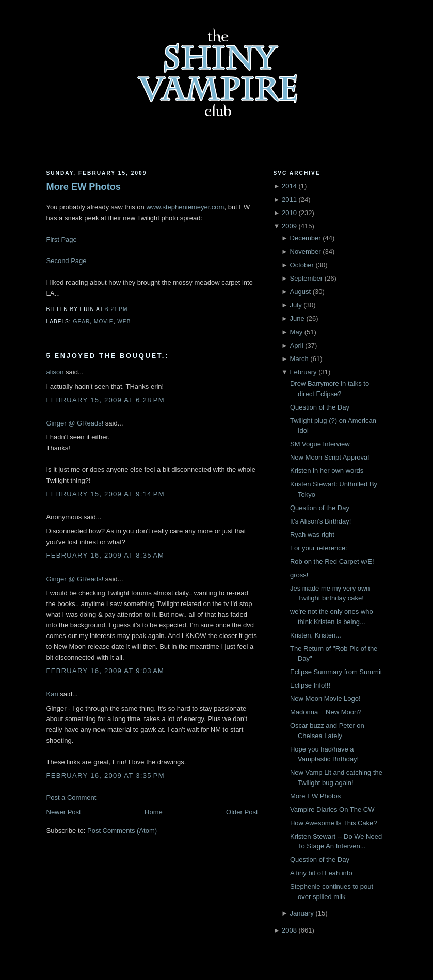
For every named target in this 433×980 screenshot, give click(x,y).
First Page (62, 240)
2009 (289, 226)
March (299, 359)
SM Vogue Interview (320, 444)
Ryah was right (312, 535)
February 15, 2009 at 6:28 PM (106, 400)
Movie (104, 322)
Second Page (67, 261)
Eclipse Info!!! (310, 685)
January (302, 913)
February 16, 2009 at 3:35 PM (106, 775)
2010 (289, 213)
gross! (299, 575)
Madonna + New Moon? (326, 712)
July (296, 305)
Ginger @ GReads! (75, 423)
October (302, 265)
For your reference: (319, 548)
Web (124, 322)
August (300, 292)
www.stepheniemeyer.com (185, 207)
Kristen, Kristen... (316, 635)
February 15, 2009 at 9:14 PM (106, 494)
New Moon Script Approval (330, 457)
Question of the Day (320, 407)
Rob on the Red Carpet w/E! (332, 561)
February (303, 372)
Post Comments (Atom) (122, 831)
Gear (82, 322)
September (307, 278)
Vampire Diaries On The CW (332, 810)
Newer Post (64, 812)
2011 (289, 199)
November (306, 251)
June (297, 319)
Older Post (242, 812)
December (306, 238)
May (296, 332)
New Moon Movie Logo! (325, 699)
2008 (289, 930)
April (297, 345)
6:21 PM (116, 309)
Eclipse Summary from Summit (336, 672)
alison (55, 372)
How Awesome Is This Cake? (334, 823)
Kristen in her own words (327, 471)
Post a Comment (71, 798)
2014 (289, 186)
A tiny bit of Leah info (321, 873)
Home (154, 812)
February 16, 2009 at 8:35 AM (106, 555)
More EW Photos (84, 187)
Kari (52, 694)
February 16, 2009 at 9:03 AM (106, 671)
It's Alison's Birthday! (320, 521)
